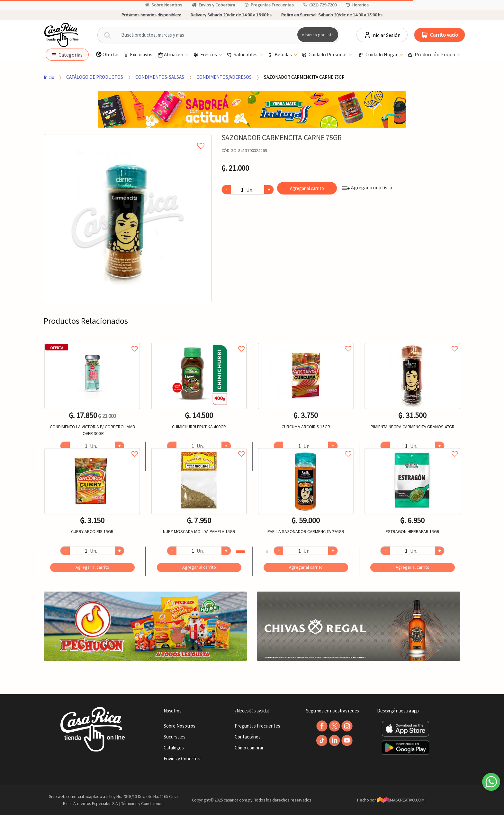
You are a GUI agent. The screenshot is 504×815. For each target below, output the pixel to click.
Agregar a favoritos (92, 342)
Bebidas (280, 55)
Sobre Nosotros (164, 5)
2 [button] (267, 552)
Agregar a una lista (367, 187)
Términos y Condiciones (142, 803)
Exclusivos (138, 54)
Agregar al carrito (307, 188)
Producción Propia (432, 55)
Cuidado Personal (325, 55)
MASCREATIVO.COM (401, 800)
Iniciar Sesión (382, 35)
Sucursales (175, 737)
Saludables (243, 55)
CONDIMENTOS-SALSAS (160, 77)
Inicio (49, 77)
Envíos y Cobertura (213, 5)
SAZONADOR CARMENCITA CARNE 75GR (304, 77)
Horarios (357, 5)
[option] (128, 218)
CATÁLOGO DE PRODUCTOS (95, 77)
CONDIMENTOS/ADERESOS (224, 77)
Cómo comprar (249, 748)
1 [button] (240, 552)
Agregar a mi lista (128, 139)
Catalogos (174, 748)
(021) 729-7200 (320, 5)
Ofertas (108, 54)
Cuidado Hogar (378, 55)
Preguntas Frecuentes (269, 5)
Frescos (206, 55)
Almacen (171, 55)
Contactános (248, 737)
